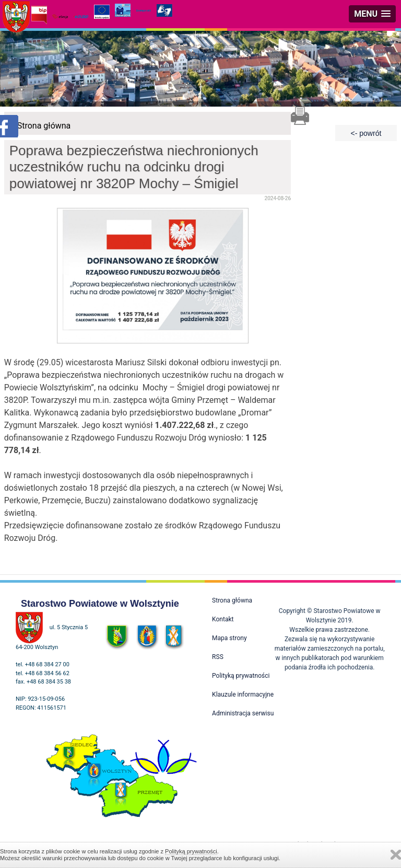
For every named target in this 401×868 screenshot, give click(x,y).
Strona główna (44, 126)
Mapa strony (229, 638)
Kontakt (223, 619)
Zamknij (396, 855)
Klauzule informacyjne (243, 695)
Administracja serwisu (243, 713)
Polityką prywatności (191, 851)
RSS (218, 657)
